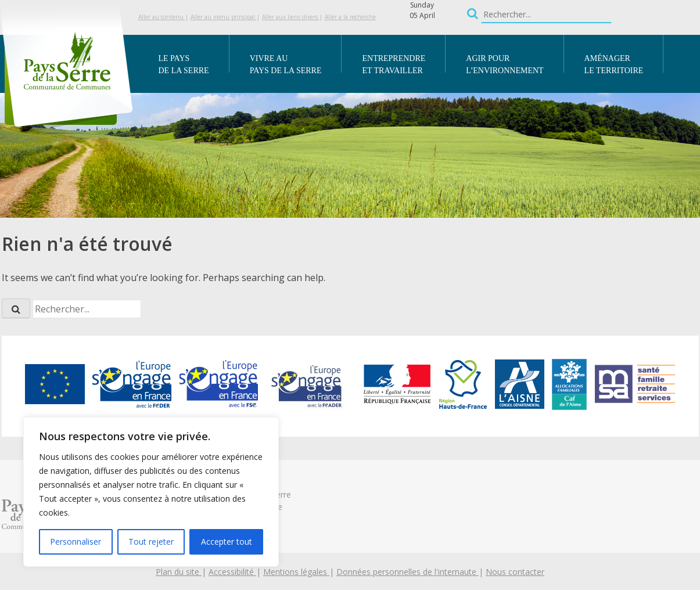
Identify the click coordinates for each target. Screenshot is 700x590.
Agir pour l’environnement (505, 64)
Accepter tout (227, 542)
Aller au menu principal (224, 17)
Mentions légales (296, 572)
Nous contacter (515, 572)
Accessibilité (232, 572)
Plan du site (179, 572)
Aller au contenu (162, 17)
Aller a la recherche (350, 17)
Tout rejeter (151, 542)
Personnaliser (76, 542)
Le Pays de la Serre (184, 64)
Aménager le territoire (614, 64)
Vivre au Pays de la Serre (286, 64)
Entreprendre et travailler (394, 64)
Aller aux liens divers (291, 17)
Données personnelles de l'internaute (408, 572)
